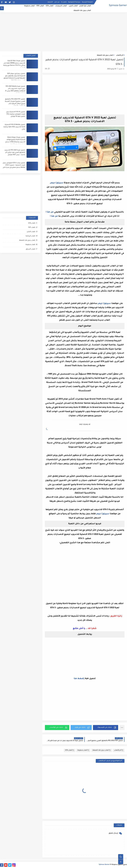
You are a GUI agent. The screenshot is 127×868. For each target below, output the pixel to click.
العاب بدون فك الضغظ (82, 11)
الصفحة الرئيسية (87, 2)
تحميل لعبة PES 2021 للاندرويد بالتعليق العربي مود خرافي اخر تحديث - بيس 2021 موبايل (15, 153)
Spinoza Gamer (118, 6)
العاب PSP (40, 6)
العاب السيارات (61, 6)
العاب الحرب (73, 6)
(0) (47, 69)
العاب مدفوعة (29, 6)
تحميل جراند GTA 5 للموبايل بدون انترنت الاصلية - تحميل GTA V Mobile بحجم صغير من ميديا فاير (14, 165)
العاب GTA (50, 6)
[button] (106, 728)
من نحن (57, 2)
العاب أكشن (31, 232)
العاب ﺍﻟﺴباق (30, 249)
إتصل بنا (64, 2)
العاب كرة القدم (85, 6)
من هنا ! (50, 212)
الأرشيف (50, 2)
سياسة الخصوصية (74, 2)
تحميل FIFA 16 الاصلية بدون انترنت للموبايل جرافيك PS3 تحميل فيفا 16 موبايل (16, 114)
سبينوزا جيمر (57, 183)
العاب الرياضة (30, 236)
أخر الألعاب (120, 55)
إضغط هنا (79, 679)
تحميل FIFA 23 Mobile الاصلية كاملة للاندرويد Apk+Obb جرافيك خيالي (14, 127)
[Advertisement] (63, 32)
